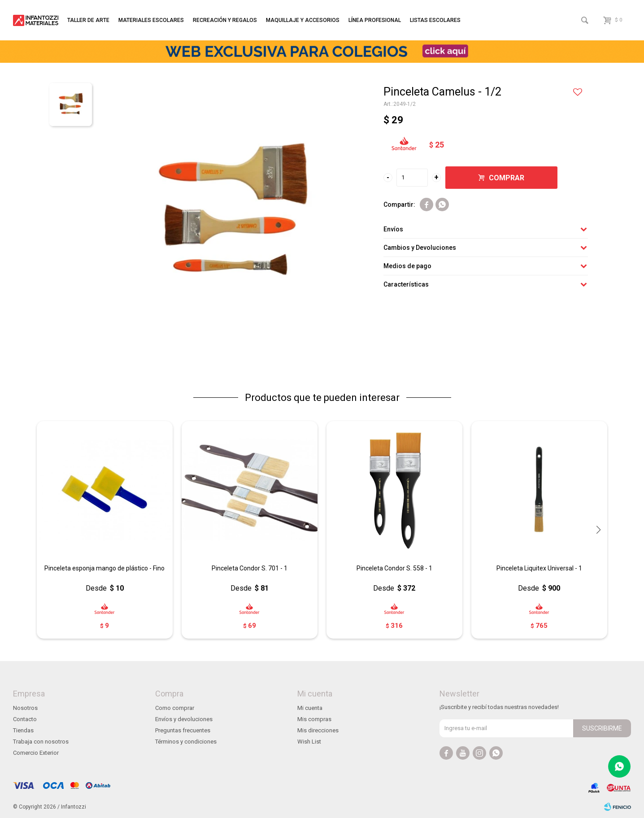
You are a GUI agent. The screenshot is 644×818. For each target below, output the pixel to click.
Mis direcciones (318, 730)
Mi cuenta (310, 708)
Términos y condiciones (186, 742)
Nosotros (25, 708)
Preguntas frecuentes (183, 730)
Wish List (309, 742)
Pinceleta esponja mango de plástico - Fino (104, 568)
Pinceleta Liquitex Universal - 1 (539, 568)
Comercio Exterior (36, 753)
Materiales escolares (151, 20)
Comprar (507, 178)
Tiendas (23, 730)
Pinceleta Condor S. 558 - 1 (394, 568)
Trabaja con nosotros (41, 742)
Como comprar (175, 708)
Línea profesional (375, 20)
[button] (598, 530)
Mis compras (314, 719)
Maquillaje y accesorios (303, 20)
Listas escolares (435, 20)
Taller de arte (88, 20)
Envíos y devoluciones (184, 719)
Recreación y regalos (225, 20)
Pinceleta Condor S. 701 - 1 (250, 568)
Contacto (25, 719)
